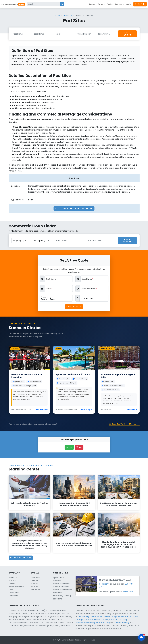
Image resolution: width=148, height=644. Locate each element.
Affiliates (13, 581)
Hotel (86, 620)
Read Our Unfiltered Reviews (124, 424)
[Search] (44, 4)
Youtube (35, 587)
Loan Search (127, 241)
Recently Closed (16, 587)
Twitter (34, 584)
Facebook (36, 578)
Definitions (67, 15)
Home (57, 15)
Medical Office (128, 617)
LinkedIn (35, 581)
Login (128, 4)
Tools (109, 4)
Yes (69, 447)
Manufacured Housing (85, 623)
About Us (13, 578)
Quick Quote (127, 34)
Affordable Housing (118, 620)
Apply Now (74, 307)
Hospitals (116, 617)
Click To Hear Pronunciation (74, 208)
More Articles (21, 558)
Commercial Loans (62, 584)
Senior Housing (103, 623)
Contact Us (104, 584)
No (79, 447)
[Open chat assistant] (141, 637)
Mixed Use (94, 620)
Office (93, 617)
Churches (104, 620)
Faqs (11, 590)
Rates (101, 4)
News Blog (36, 590)
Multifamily (84, 617)
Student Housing (122, 623)
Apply (140, 4)
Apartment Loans (61, 587)
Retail (99, 617)
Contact (119, 4)
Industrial (107, 617)
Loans (92, 4)
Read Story (42, 410)
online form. (128, 592)
